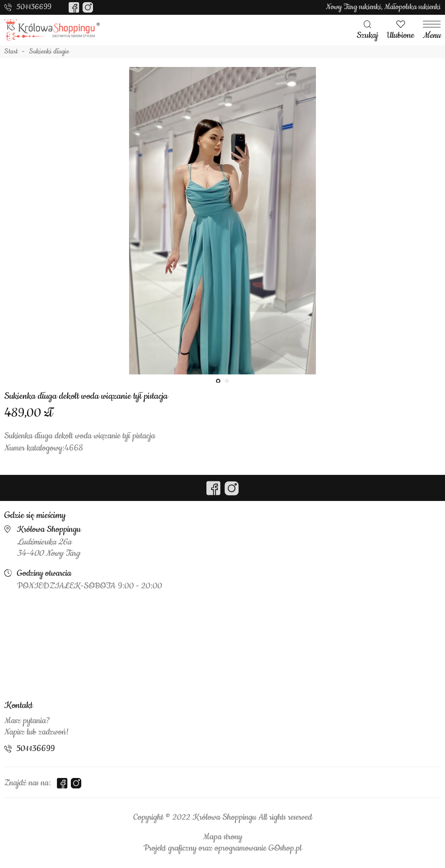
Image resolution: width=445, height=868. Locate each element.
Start (11, 52)
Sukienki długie (49, 52)
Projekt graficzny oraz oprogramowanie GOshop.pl (222, 848)
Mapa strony (222, 837)
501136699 (34, 7)
